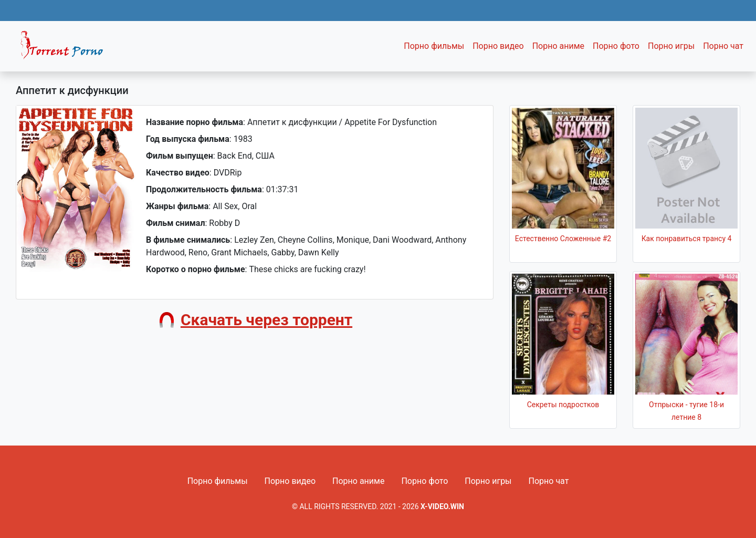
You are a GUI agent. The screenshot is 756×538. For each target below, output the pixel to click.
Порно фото (616, 46)
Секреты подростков (563, 405)
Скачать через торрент (266, 320)
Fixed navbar (66, 49)
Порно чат (723, 46)
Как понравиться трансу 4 (687, 239)
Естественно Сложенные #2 (563, 239)
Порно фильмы (434, 46)
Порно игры (671, 46)
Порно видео (498, 46)
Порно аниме (558, 46)
